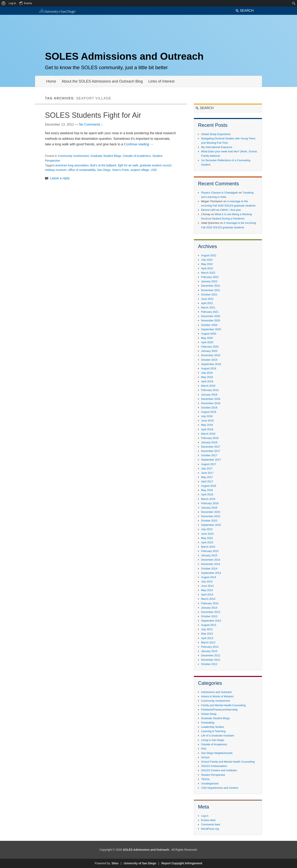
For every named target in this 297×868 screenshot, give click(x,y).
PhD (204, 749)
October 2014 (209, 569)
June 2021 (207, 299)
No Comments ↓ (91, 124)
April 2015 (207, 542)
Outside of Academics (137, 156)
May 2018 (207, 425)
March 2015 (208, 547)
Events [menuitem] (26, 3)
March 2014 (208, 599)
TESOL (206, 779)
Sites (115, 863)
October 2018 (209, 408)
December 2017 (211, 447)
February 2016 (210, 503)
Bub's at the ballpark (103, 165)
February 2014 (210, 603)
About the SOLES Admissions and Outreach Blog (102, 81)
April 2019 (207, 381)
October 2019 (209, 360)
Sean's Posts (121, 170)
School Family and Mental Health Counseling (228, 762)
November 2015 (211, 516)
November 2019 (211, 355)
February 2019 (210, 390)
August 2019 (209, 368)
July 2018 (207, 416)
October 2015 (209, 521)
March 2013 (208, 642)
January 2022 (209, 281)
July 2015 (207, 529)
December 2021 (211, 286)
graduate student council (156, 165)
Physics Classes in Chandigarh (220, 193)
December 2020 (211, 316)
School (205, 757)
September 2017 (211, 460)
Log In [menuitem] (12, 3)
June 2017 (207, 473)
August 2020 (209, 334)
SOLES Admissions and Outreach (124, 56)
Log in (205, 816)
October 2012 (209, 664)
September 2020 (211, 329)
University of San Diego (140, 863)
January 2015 (209, 555)
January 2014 (209, 608)
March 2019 (208, 386)
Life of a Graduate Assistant (218, 736)
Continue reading (139, 144)
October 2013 (209, 616)
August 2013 (209, 625)
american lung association (72, 165)
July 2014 (207, 582)
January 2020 (209, 351)
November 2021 (211, 290)
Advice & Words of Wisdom (217, 696)
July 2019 (207, 373)
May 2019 (207, 377)
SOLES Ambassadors (214, 766)
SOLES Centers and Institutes (219, 770)
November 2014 (211, 564)
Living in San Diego (213, 740)
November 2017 (211, 451)
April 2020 (207, 342)
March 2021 (208, 307)
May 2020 (207, 338)
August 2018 (209, 412)
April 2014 (207, 594)
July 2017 (207, 468)
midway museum (56, 170)
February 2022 (210, 277)
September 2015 (211, 525)
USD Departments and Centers (220, 788)
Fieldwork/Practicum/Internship (219, 710)
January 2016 (209, 508)
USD (154, 170)
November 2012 (211, 660)
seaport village (140, 170)
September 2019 (211, 364)
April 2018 (207, 429)
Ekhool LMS (208, 210)
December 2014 (211, 560)
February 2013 (210, 647)
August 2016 (209, 486)
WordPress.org (210, 829)
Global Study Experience (216, 134)
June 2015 (207, 534)
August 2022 (209, 255)
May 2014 (207, 590)
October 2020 (209, 325)
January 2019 (209, 395)
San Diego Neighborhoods (217, 753)
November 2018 (211, 403)
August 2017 (209, 464)
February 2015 (210, 551)
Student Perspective (213, 775)
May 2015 (207, 538)
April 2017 (207, 481)
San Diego (104, 170)
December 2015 (211, 512)
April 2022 (207, 268)
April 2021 (207, 303)
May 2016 (207, 490)
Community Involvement (73, 156)
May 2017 (207, 477)
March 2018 (208, 434)
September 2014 (211, 573)
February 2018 (210, 438)
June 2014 (207, 586)
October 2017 (209, 455)
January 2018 (209, 442)
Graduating (208, 723)
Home (51, 81)
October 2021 (209, 295)
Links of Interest (161, 81)
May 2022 (207, 264)
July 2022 (207, 260)
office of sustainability (82, 170)
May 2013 (207, 634)
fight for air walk (128, 165)
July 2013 (207, 629)
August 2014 (209, 577)
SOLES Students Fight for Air (93, 115)
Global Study (209, 714)
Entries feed (208, 820)
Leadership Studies (213, 727)
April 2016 (207, 494)
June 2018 (207, 421)
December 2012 (211, 655)
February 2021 (210, 312)
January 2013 (209, 651)
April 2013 (207, 638)
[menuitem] (4, 3)
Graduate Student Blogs (106, 156)
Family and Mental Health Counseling (223, 705)
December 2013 (211, 612)
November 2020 (211, 320)
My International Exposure (217, 147)
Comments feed (211, 824)
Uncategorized (210, 783)
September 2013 (211, 621)
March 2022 (208, 273)
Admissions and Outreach (216, 692)
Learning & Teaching (213, 731)
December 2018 (211, 399)
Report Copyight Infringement (182, 863)
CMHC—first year (231, 210)
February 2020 (210, 347)
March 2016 (208, 499)
